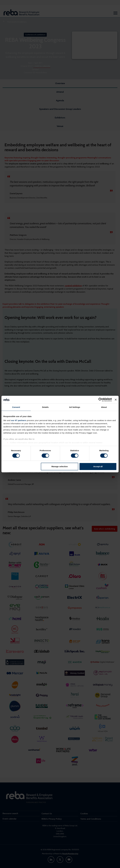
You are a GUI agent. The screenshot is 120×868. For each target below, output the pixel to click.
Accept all (98, 466)
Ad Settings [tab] (75, 407)
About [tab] (104, 407)
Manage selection (60, 466)
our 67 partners (19, 420)
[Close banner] (116, 400)
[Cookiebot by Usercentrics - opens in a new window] (100, 400)
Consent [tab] (16, 407)
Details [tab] (45, 407)
